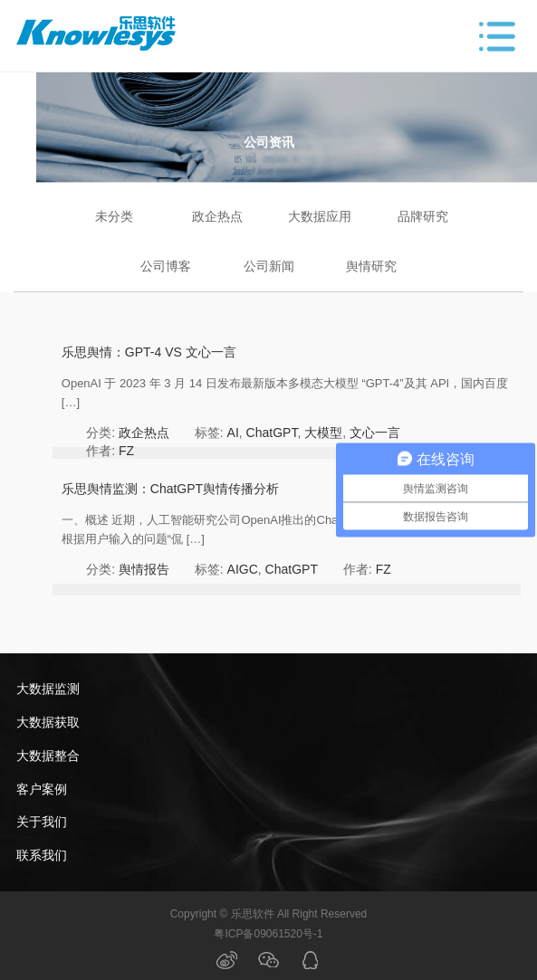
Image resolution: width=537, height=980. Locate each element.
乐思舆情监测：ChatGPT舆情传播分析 (170, 489)
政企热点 (217, 216)
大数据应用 (320, 216)
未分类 (114, 216)
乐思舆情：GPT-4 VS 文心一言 (149, 352)
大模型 (323, 433)
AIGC (243, 569)
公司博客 (166, 266)
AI (233, 433)
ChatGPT (272, 433)
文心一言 (375, 433)
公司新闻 (269, 266)
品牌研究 (423, 216)
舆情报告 (144, 569)
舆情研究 (371, 266)
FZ (126, 451)
